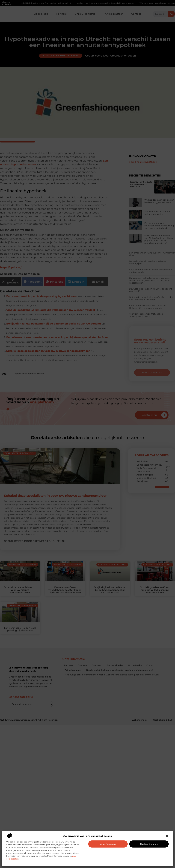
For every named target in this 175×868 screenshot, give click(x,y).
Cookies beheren (149, 844)
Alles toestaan (108, 844)
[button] (167, 836)
